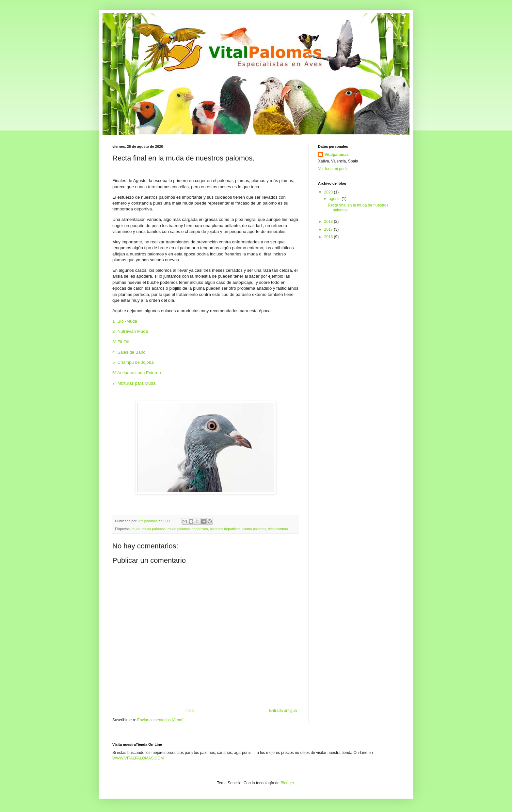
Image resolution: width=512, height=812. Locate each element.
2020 (329, 192)
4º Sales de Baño (129, 352)
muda (136, 529)
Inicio (190, 711)
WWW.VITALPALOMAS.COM (138, 758)
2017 (329, 229)
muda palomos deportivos (188, 529)
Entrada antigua (283, 711)
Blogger (287, 783)
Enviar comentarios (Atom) (160, 720)
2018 (329, 222)
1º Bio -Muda (125, 321)
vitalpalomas (278, 529)
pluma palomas (254, 529)
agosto (335, 199)
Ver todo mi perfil (333, 169)
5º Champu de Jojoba (134, 362)
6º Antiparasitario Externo (137, 373)
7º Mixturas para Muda (135, 383)
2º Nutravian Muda (131, 331)
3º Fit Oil (121, 342)
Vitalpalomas (337, 155)
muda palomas (154, 529)
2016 (329, 237)
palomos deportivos (225, 529)
